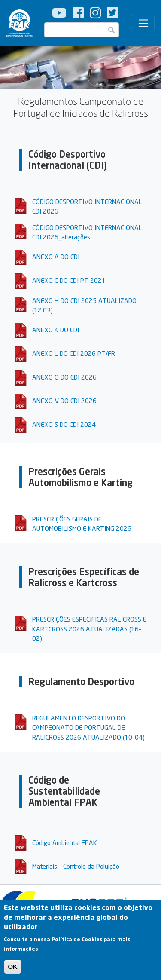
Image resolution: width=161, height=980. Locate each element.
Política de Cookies (77, 944)
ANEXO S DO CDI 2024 (64, 424)
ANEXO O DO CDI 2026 (64, 377)
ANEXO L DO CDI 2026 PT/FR (74, 353)
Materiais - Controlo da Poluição (76, 866)
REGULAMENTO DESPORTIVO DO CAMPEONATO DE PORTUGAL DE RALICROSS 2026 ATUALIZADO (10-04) (88, 727)
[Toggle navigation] (143, 23)
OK (13, 971)
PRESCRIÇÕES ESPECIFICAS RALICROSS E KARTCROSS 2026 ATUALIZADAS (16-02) (89, 629)
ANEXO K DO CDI (56, 330)
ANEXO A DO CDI (56, 257)
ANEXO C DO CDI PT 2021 (69, 280)
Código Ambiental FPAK (65, 842)
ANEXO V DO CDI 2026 (64, 401)
